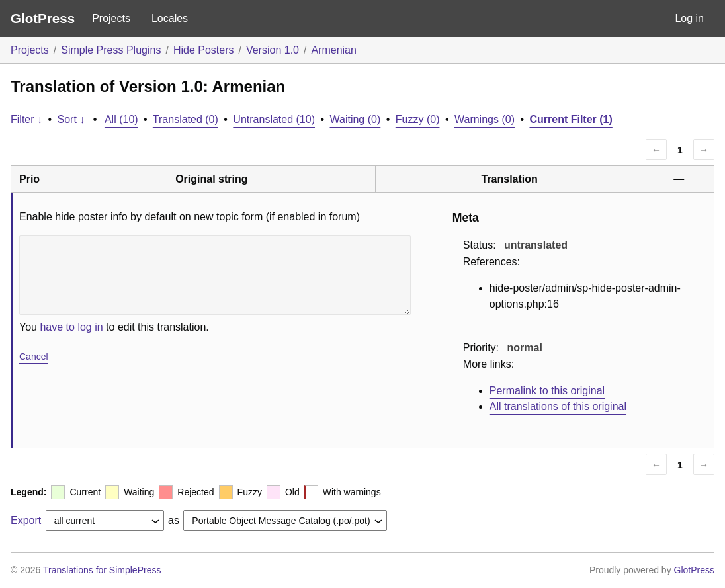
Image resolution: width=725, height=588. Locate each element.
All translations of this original (558, 406)
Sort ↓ (71, 119)
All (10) (121, 119)
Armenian (333, 50)
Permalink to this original (547, 391)
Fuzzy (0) (418, 119)
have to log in (71, 327)
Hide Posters (204, 50)
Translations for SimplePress (102, 570)
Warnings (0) (485, 119)
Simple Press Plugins (111, 50)
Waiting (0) (356, 119)
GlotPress (43, 18)
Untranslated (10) (274, 119)
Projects (111, 18)
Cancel (34, 357)
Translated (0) (186, 119)
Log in (689, 18)
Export (26, 520)
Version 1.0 (273, 50)
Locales (170, 18)
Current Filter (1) (571, 119)
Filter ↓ (26, 119)
